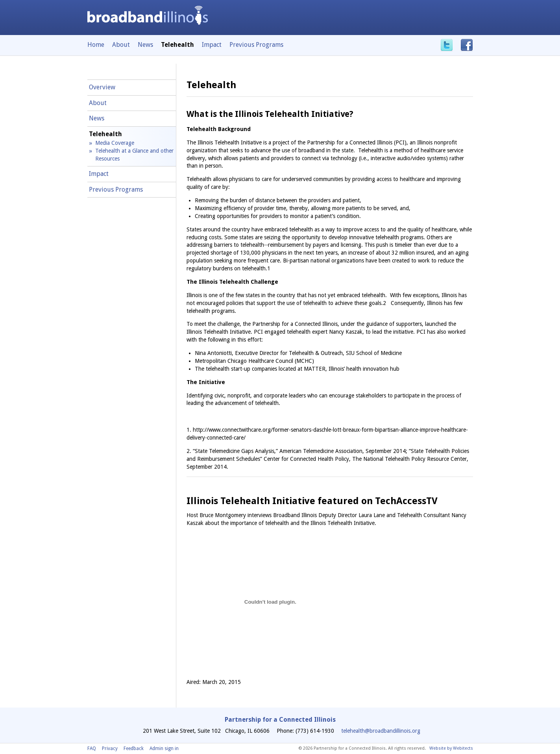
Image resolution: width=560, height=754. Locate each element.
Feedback (134, 748)
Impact (212, 45)
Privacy (110, 748)
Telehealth (105, 134)
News (145, 45)
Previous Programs (256, 45)
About (121, 45)
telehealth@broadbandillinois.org (381, 731)
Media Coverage (115, 143)
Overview (102, 87)
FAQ (92, 748)
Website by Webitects (451, 748)
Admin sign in (164, 748)
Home (96, 45)
